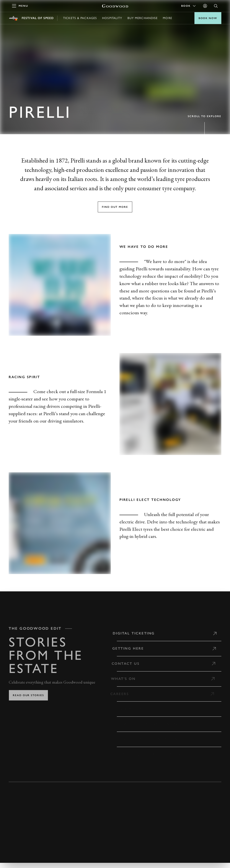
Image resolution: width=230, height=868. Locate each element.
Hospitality (112, 18)
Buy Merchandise (143, 18)
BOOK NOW (208, 18)
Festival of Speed (38, 18)
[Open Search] (216, 6)
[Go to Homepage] (115, 6)
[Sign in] (205, 6)
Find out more (115, 207)
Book (189, 6)
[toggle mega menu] (20, 6)
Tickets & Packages (80, 18)
